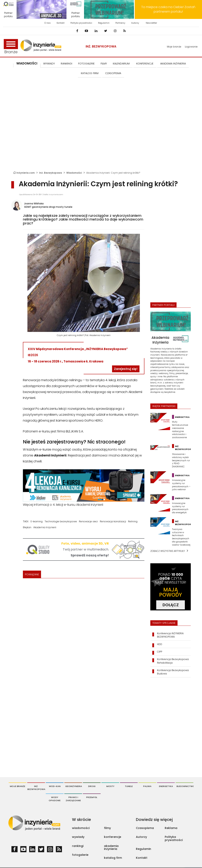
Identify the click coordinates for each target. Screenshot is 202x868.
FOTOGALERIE (86, 64)
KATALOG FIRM (90, 73)
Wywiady (49, 64)
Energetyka (166, 786)
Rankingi (66, 64)
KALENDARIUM (121, 64)
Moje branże (174, 47)
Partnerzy (120, 23)
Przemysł (92, 797)
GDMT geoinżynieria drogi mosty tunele (48, 207)
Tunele (129, 786)
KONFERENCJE (145, 64)
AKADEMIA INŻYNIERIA (173, 64)
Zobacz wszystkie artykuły (168, 551)
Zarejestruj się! (126, 369)
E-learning (37, 521)
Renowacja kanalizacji (113, 521)
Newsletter (151, 23)
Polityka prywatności (81, 23)
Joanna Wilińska (34, 203)
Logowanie (191, 47)
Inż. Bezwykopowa (101, 46)
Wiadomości (27, 63)
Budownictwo (185, 786)
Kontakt (61, 23)
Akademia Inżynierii (45, 527)
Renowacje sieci (88, 521)
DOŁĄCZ (171, 605)
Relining (133, 521)
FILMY (104, 64)
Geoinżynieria (74, 786)
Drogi (92, 786)
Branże (11, 47)
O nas (48, 23)
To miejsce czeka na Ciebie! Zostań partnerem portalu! (168, 9)
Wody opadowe (55, 799)
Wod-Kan (55, 786)
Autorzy (135, 23)
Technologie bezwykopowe (61, 521)
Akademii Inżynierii (50, 455)
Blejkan (27, 527)
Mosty (110, 786)
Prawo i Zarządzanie (73, 799)
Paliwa (147, 786)
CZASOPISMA (113, 73)
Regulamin (104, 23)
